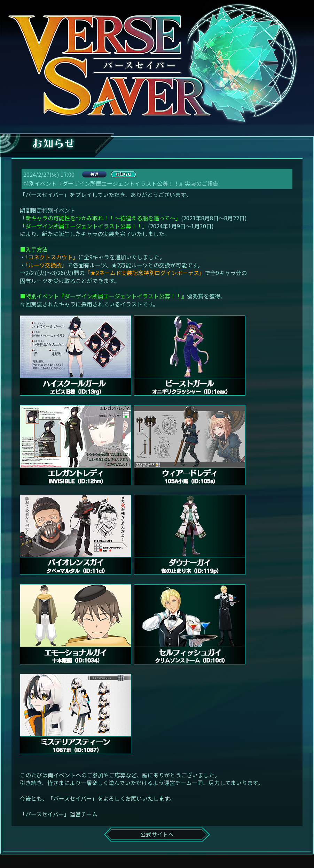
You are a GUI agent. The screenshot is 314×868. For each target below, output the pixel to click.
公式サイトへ (157, 834)
